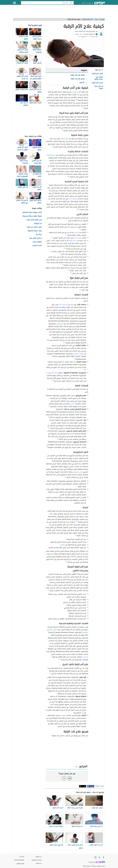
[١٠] (80, 229)
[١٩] (49, 590)
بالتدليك (63, 715)
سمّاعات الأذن (73, 199)
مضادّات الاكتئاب (79, 354)
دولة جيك (39, 234)
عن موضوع (39, 857)
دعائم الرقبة (73, 241)
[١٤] (80, 290)
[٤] (63, 130)
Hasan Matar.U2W (80, 31)
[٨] (79, 209)
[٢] (76, 100)
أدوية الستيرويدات (52, 373)
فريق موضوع (20, 863)
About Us (39, 863)
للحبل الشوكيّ (78, 472)
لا (64, 778)
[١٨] (47, 447)
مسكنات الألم (63, 305)
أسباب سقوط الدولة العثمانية (32, 212)
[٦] (69, 176)
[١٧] (84, 370)
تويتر (85, 786)
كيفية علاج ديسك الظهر (99, 78)
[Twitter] (99, 857)
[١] (77, 100)
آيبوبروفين (60, 324)
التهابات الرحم (37, 242)
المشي (73, 404)
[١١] (66, 235)
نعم (70, 778)
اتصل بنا (22, 857)
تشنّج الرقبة (65, 139)
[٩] (77, 209)
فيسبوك (92, 786)
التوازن (62, 545)
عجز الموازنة (38, 224)
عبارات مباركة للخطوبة (35, 231)
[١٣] (71, 273)
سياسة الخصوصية (37, 860)
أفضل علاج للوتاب (97, 74)
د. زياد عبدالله (79, 34)
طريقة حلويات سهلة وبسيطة (32, 216)
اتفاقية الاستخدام (19, 860)
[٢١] (50, 673)
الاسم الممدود (37, 245)
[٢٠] (59, 659)
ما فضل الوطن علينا (36, 238)
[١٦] (85, 370)
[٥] (52, 146)
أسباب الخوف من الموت (34, 227)
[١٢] (65, 248)
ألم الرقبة (76, 92)
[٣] (83, 108)
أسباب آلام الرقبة (97, 83)
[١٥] (64, 342)
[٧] (68, 176)
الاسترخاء (85, 657)
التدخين (76, 232)
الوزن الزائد (78, 238)
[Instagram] (95, 857)
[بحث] (71, 3)
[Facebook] (103, 857)
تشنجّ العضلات (51, 155)
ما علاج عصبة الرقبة (99, 87)
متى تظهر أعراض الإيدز (34, 220)
